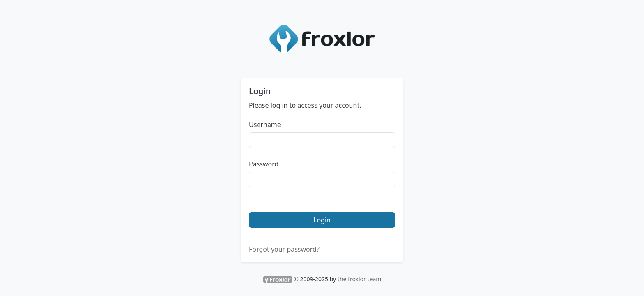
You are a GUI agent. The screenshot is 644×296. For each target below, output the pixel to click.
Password (264, 164)
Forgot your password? (284, 249)
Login (322, 220)
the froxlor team (360, 279)
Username (265, 125)
